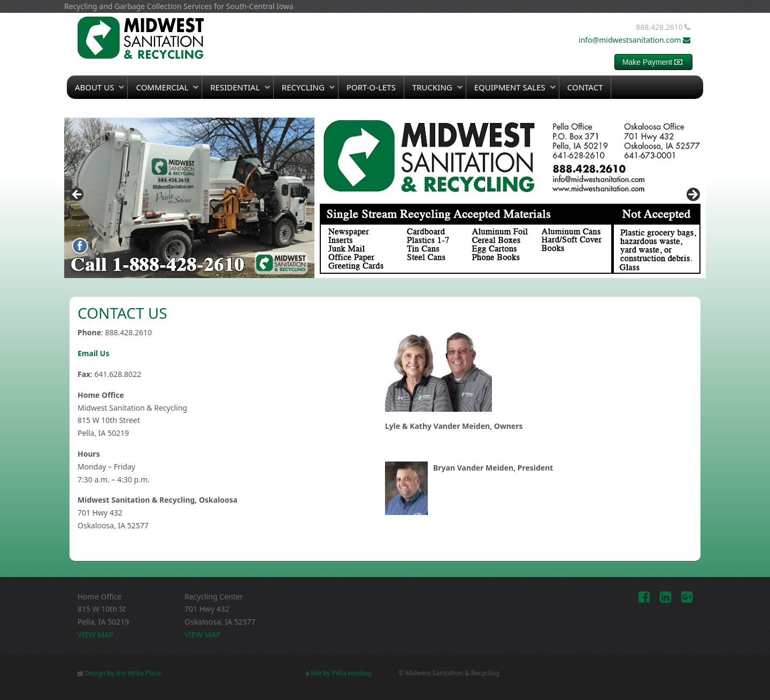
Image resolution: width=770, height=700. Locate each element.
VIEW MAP (96, 634)
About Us (94, 87)
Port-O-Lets (371, 87)
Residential (235, 87)
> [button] (692, 195)
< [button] (78, 195)
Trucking (432, 87)
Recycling (303, 87)
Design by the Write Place (119, 673)
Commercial (162, 87)
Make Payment (653, 62)
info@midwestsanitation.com (636, 40)
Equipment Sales (510, 87)
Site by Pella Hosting (338, 673)
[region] (385, 198)
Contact (585, 87)
